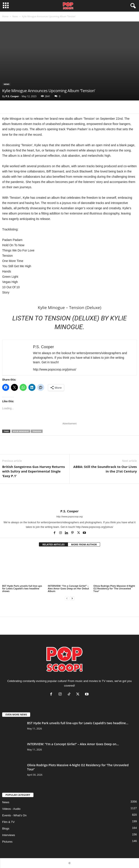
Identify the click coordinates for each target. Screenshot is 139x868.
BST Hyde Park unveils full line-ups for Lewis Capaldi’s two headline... (78, 723)
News (15, 16)
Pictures (7, 842)
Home (5, 16)
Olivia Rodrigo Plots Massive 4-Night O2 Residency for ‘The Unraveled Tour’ (114, 588)
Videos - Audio (11, 809)
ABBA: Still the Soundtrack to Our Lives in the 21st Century (105, 469)
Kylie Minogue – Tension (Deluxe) (70, 307)
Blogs (6, 828)
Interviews (9, 835)
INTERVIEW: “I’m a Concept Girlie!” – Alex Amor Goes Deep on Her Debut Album (69, 588)
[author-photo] (69, 496)
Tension (37, 431)
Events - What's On (14, 815)
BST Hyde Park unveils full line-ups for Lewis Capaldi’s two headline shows (22, 588)
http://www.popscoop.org (69, 517)
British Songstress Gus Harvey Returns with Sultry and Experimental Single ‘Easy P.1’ (34, 471)
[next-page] (72, 598)
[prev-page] (67, 598)
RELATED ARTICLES (53, 544)
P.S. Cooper (12, 96)
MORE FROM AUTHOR (84, 544)
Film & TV (8, 822)
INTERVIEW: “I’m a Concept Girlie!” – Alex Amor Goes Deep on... (73, 744)
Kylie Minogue (21, 431)
